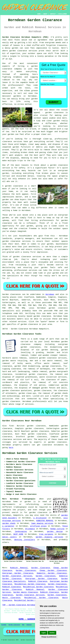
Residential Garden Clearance (30, 584)
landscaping (21, 532)
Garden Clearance (41, 568)
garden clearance (38, 513)
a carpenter (8, 526)
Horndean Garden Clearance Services (30, 453)
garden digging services (49, 537)
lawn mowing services (42, 523)
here (11, 448)
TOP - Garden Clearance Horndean (19, 605)
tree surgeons (46, 534)
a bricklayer (40, 518)
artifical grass (38, 526)
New (23, 625)
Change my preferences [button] (49, 637)
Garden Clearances (26, 570)
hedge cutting (57, 529)
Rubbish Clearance (38, 581)
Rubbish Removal (19, 568)
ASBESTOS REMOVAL (45, 521)
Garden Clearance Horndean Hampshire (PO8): (26, 37)
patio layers (9, 537)
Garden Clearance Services (17, 576)
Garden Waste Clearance (26, 592)
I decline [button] (52, 633)
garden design (55, 532)
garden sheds (9, 523)
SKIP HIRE (18, 534)
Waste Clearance (11, 598)
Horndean (50, 294)
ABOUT (45, 14)
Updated (29, 625)
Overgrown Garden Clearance (18, 573)
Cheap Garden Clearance (53, 570)
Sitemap (4, 625)
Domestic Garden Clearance (52, 573)
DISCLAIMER (63, 14)
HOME (39, 14)
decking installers (25, 540)
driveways (30, 529)
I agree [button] (44, 633)
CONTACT (53, 14)
